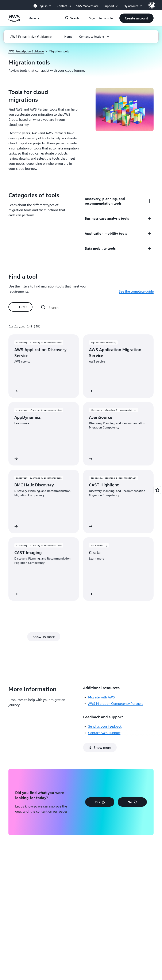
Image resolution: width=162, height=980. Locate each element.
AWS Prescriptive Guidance (26, 51)
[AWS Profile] (152, 5)
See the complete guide (136, 291)
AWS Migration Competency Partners (116, 704)
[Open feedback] (157, 490)
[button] (136, 18)
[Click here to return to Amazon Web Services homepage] (14, 21)
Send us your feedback (105, 726)
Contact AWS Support (104, 733)
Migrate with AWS (101, 697)
